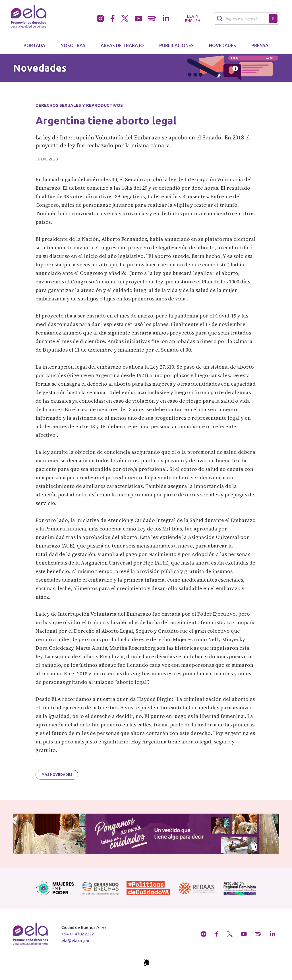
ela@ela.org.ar (75, 940)
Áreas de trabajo (122, 45)
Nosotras (73, 45)
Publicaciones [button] (176, 45)
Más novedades (57, 775)
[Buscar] (243, 18)
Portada (34, 45)
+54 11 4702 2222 (78, 934)
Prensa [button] (260, 45)
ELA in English (193, 18)
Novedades (222, 45)
